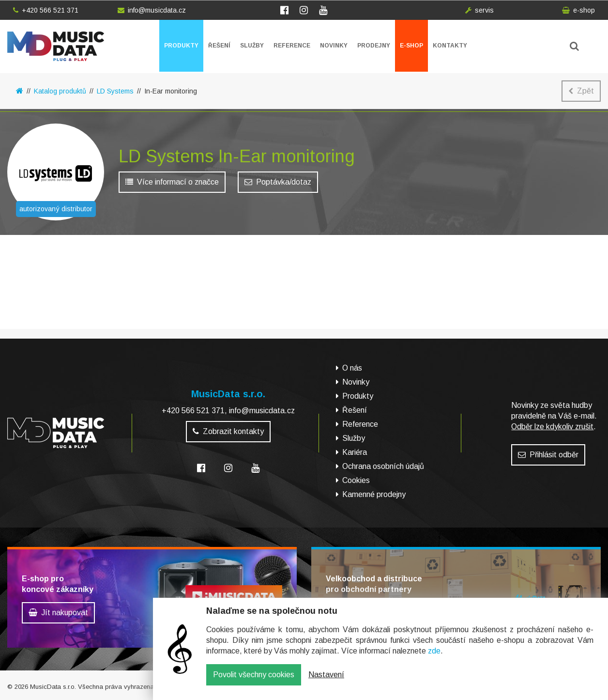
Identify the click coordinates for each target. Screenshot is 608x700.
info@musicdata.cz (152, 10)
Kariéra (355, 452)
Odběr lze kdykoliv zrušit (552, 427)
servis (479, 10)
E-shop (411, 46)
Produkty (181, 46)
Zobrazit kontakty (228, 431)
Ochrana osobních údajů (383, 466)
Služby (252, 46)
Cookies (356, 480)
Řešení (219, 46)
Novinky (334, 46)
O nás (352, 368)
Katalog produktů (60, 91)
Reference (292, 46)
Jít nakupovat (58, 613)
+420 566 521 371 (46, 10)
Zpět (581, 91)
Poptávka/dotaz (278, 184)
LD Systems (115, 91)
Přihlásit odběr (548, 455)
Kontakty (450, 46)
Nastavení (326, 682)
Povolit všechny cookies (254, 682)
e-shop (578, 10)
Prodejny (374, 46)
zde (434, 658)
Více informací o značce (172, 184)
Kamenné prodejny (374, 494)
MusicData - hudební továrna (56, 46)
